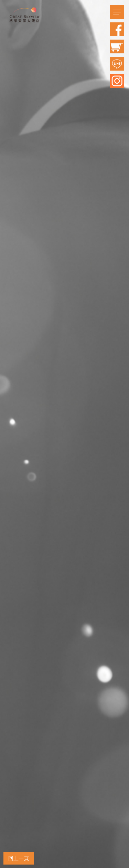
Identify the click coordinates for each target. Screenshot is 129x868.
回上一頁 (19, 858)
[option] (64, 434)
